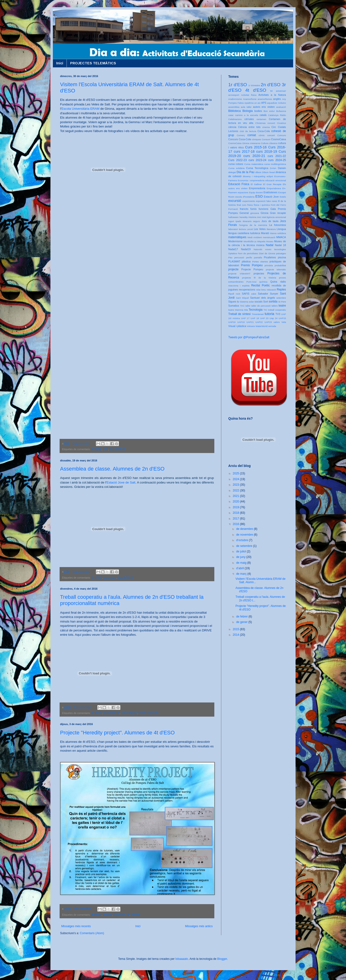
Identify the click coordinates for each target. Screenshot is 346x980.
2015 (236, 629)
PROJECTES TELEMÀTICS (93, 63)
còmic (262, 135)
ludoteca (255, 233)
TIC (265, 310)
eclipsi (270, 176)
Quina (274, 282)
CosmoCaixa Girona (239, 143)
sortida (273, 302)
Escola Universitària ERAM (80, 109)
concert (271, 135)
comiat (252, 135)
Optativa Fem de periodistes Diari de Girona (252, 253)
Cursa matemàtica (254, 164)
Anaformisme (235, 99)
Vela (284, 322)
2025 (236, 473)
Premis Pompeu (252, 265)
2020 (236, 502)
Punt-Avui (251, 282)
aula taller (246, 107)
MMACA (281, 237)
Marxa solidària (278, 233)
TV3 (278, 314)
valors (277, 322)
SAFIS (246, 294)
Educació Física (239, 184)
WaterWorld (262, 326)
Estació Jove (271, 197)
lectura (242, 229)
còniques (256, 139)
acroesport (234, 95)
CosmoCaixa (278, 139)
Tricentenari (258, 314)
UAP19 (241, 322)
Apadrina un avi (252, 103)
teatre (282, 306)
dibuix (258, 172)
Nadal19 (246, 249)
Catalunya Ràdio (277, 115)
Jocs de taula (270, 221)
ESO (259, 196)
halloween (233, 217)
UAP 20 (264, 318)
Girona (264, 213)
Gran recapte (278, 213)
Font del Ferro (278, 205)
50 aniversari (278, 91)
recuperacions (247, 290)
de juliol (241, 551)
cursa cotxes (236, 164)
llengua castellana (239, 233)
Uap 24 (274, 318)
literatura (271, 229)
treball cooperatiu (149, 713)
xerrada (272, 326)
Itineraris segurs (251, 221)
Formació (233, 209)
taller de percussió (261, 306)
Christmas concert (265, 123)
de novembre (245, 535)
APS (105, 449)
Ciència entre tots (249, 127)
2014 (236, 635)
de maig (242, 563)
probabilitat (280, 265)
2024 (236, 479)
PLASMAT (234, 261)
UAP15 (282, 318)
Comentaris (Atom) (92, 933)
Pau (230, 257)
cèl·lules (249, 119)
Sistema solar (247, 302)
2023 (236, 485)
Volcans (251, 326)
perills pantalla (254, 257)
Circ (274, 127)
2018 (236, 513)
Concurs (282, 135)
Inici (60, 63)
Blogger (222, 959)
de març (242, 574)
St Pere (282, 302)
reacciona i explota (239, 286)
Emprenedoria (257, 188)
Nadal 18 (280, 245)
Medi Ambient (255, 237)
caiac (231, 115)
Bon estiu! (269, 111)
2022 (236, 490)
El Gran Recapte (272, 184)
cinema (266, 127)
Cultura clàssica (269, 143)
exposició (261, 201)
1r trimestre (254, 85)
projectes (259, 273)
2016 (236, 524)
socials (258, 302)
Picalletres (270, 257)
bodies (258, 111)
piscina (282, 257)
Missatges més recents (76, 926)
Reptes (281, 290)
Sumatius (234, 306)
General (244, 213)
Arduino (282, 103)
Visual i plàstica (237, 326)
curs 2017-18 (244, 151)
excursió (235, 201)
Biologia (108, 915)
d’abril (240, 568)
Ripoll (231, 294)
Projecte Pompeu (252, 269)
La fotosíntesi (278, 225)
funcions (263, 209)
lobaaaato (182, 959)
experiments (249, 201)
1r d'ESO (238, 85)
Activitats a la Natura (272, 95)
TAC (242, 306)
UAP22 (259, 322)
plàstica (246, 261)
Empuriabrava (274, 188)
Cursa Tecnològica (257, 168)
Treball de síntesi (239, 314)
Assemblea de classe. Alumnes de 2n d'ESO (112, 469)
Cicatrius (281, 123)
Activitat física (249, 95)
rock (238, 294)
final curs (241, 205)
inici (259, 217)
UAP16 (232, 322)
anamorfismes (265, 99)
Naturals (258, 249)
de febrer (242, 617)
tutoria (269, 314)
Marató (265, 233)
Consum (266, 139)
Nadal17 (233, 249)
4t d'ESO (96, 449)
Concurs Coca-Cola (240, 139)
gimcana (255, 213)
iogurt (231, 221)
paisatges (281, 253)
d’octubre (243, 540)
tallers (275, 306)
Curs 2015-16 (117, 449)
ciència (232, 127)
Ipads (238, 221)
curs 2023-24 (257, 160)
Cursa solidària (236, 168)
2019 (236, 507)
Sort (266, 302)
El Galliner (256, 184)
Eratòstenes (271, 192)
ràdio (283, 282)
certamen (261, 119)
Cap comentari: (82, 443)
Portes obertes (260, 262)
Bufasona (281, 111)
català (263, 115)
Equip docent (256, 192)
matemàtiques (129, 713)
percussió (239, 257)
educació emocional (276, 180)
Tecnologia (256, 310)
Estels (283, 197)
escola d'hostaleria (245, 197)
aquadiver (272, 103)
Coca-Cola (264, 131)
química (263, 282)
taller (248, 306)
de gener (242, 622)
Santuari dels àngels (263, 298)
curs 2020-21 (254, 156)
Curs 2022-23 (238, 160)
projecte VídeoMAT (239, 274)
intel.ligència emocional (274, 217)
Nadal (269, 245)
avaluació (281, 107)
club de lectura (248, 131)
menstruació (269, 237)
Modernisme (235, 241)
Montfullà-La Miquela (254, 241)
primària (269, 265)
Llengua (281, 229)
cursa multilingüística (275, 164)
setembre (281, 298)
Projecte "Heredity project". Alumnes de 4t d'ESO (117, 733)
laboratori (233, 229)
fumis (253, 209)
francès (244, 209)
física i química (262, 205)
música (260, 245)
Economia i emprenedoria (251, 180)
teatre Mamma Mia (238, 310)
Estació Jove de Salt (121, 482)
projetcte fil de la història (259, 278)
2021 (236, 496)
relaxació (271, 290)
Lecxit (250, 229)
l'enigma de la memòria (253, 225)
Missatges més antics (199, 926)
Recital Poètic (260, 285)
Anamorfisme (250, 99)
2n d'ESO (97, 578)
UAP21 (250, 322)
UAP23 (268, 322)
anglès (277, 99)
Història (252, 217)
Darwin (282, 168)
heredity (244, 217)
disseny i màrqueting (254, 176)
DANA (273, 168)
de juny (241, 557)
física (250, 205)
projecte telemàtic (276, 269)
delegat (232, 172)
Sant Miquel (242, 298)
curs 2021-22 (277, 156)
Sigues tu (234, 302)
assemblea (110, 578)
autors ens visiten (264, 107)
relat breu (261, 290)
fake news (272, 201)
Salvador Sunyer (268, 294)
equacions (243, 192)
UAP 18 (255, 318)
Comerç (241, 135)
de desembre (245, 529)
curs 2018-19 (267, 151)
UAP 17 (245, 318)
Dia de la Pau (246, 172)
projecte (136, 915)
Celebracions (235, 119)
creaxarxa (255, 143)
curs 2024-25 (277, 160)
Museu (270, 241)
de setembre (245, 546)
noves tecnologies (276, 249)
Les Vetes (260, 229)
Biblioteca (235, 111)
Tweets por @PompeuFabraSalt (249, 337)
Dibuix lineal (268, 172)
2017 (236, 519)
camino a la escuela (247, 115)
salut (254, 294)
